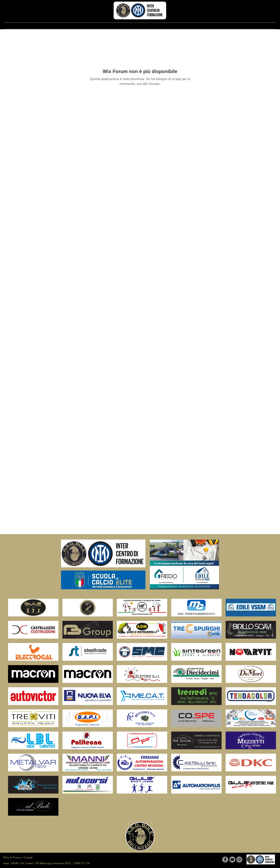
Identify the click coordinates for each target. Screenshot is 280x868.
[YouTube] (232, 860)
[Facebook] (225, 860)
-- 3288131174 (81, 863)
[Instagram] (239, 860)
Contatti (28, 857)
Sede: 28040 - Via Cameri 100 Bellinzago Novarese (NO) (37, 863)
